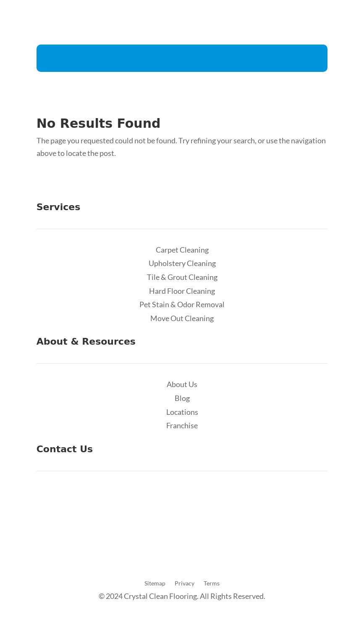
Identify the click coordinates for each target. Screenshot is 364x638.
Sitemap (155, 584)
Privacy (185, 584)
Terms (212, 584)
